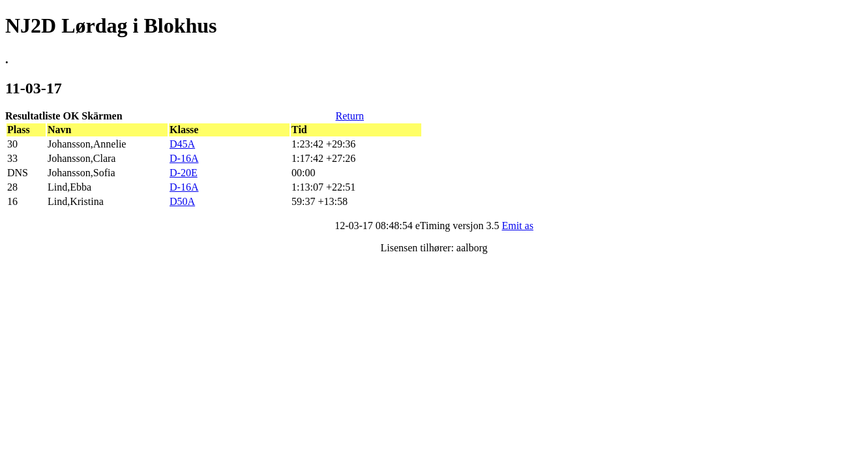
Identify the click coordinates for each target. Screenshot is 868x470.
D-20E (184, 173)
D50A (182, 201)
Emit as (517, 226)
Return (350, 116)
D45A (182, 144)
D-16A (184, 158)
